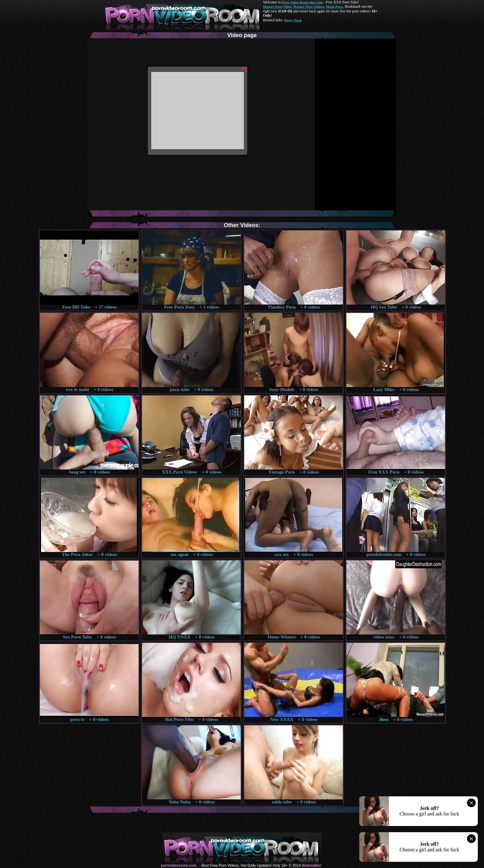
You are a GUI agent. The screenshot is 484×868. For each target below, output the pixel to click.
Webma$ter (311, 866)
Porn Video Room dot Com (302, 2)
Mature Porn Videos (309, 6)
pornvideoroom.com (179, 866)
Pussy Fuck (293, 20)
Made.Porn (334, 6)
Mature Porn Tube (277, 6)
